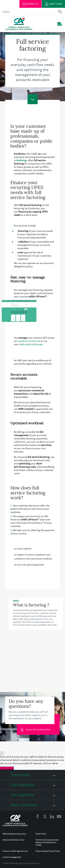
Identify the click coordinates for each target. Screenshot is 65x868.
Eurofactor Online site (29, 341)
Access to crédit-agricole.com (15, 851)
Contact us (31, 4)
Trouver (60, 12)
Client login (53, 4)
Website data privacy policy (14, 834)
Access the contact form (36, 730)
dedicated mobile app (31, 344)
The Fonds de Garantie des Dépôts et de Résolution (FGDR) (47, 842)
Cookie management (12, 857)
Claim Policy (41, 834)
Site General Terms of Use (14, 840)
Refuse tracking (7, 768)
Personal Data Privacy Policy (48, 851)
